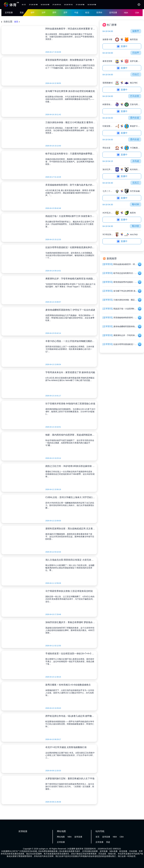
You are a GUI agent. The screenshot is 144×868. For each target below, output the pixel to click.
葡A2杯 (136, 204)
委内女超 (135, 118)
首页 (24, 5)
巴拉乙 (136, 74)
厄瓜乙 (136, 183)
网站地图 (61, 837)
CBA (137, 13)
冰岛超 (136, 161)
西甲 (54, 12)
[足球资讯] (108, 273)
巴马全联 (135, 96)
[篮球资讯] (108, 264)
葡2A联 (136, 226)
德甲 (33, 12)
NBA (126, 13)
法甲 (44, 12)
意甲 (65, 12)
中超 (76, 12)
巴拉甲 (136, 53)
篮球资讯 (68, 5)
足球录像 (80, 5)
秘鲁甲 (136, 31)
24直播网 (71, 849)
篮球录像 (92, 5)
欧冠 (87, 12)
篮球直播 (45, 5)
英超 (22, 12)
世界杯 (99, 12)
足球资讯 (57, 5)
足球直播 (33, 5)
